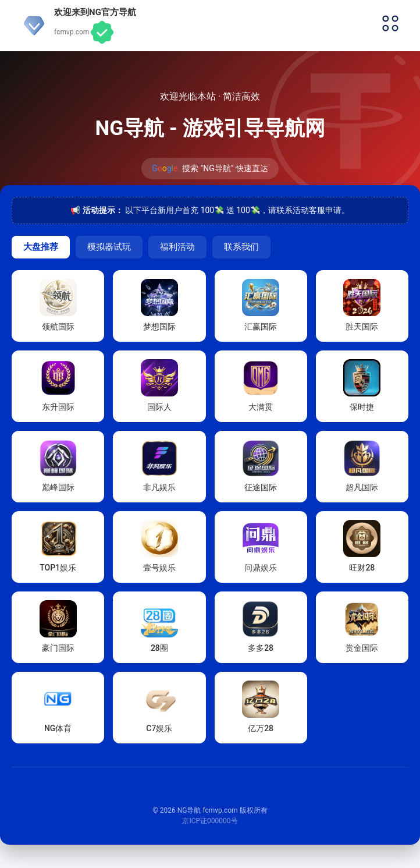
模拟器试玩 (109, 247)
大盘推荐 (41, 247)
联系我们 (241, 247)
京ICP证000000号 (210, 821)
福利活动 (177, 247)
